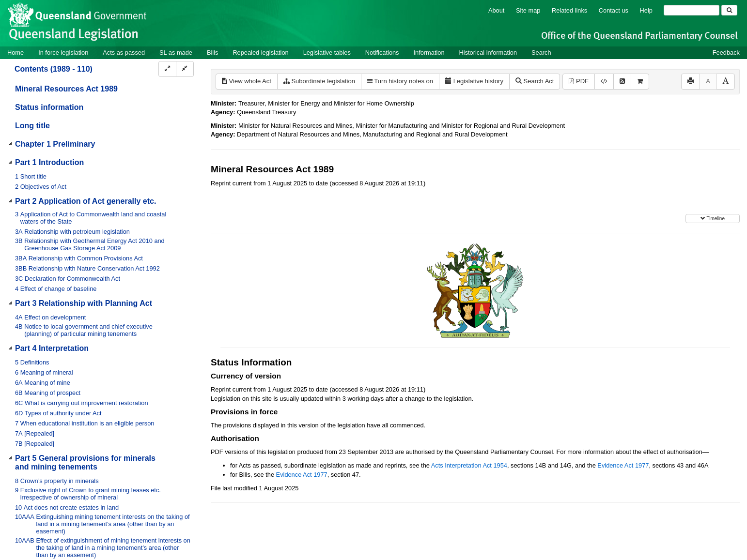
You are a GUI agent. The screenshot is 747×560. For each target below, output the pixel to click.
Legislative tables (327, 53)
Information (429, 53)
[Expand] (167, 69)
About (496, 10)
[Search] (692, 10)
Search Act (535, 81)
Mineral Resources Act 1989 (66, 89)
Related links (569, 10)
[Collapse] (185, 69)
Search (541, 53)
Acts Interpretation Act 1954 (469, 465)
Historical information (488, 53)
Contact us (614, 10)
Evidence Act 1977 (623, 465)
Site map (528, 10)
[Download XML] (604, 82)
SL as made (176, 53)
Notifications (382, 53)
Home (16, 53)
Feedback (726, 53)
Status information (49, 107)
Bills (212, 53)
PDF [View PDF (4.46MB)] (579, 81)
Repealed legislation (260, 53)
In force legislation (63, 53)
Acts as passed (124, 53)
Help (646, 10)
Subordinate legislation (319, 81)
